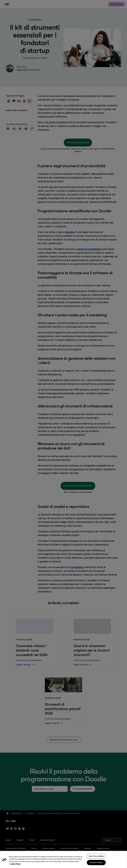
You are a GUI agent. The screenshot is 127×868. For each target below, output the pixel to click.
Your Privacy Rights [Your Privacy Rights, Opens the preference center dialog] (96, 861)
